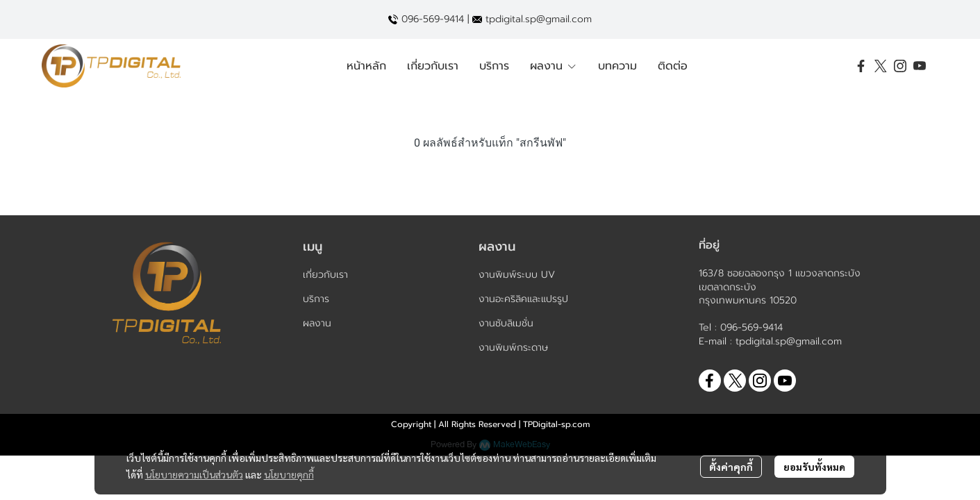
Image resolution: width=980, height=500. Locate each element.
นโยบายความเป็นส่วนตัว (194, 474)
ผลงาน (317, 323)
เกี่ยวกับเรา (325, 275)
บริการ (316, 299)
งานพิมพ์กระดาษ (513, 348)
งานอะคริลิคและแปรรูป (523, 299)
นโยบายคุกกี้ (289, 474)
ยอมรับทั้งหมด (814, 467)
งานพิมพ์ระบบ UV (517, 275)
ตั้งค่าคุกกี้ (731, 467)
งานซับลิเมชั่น (506, 323)
